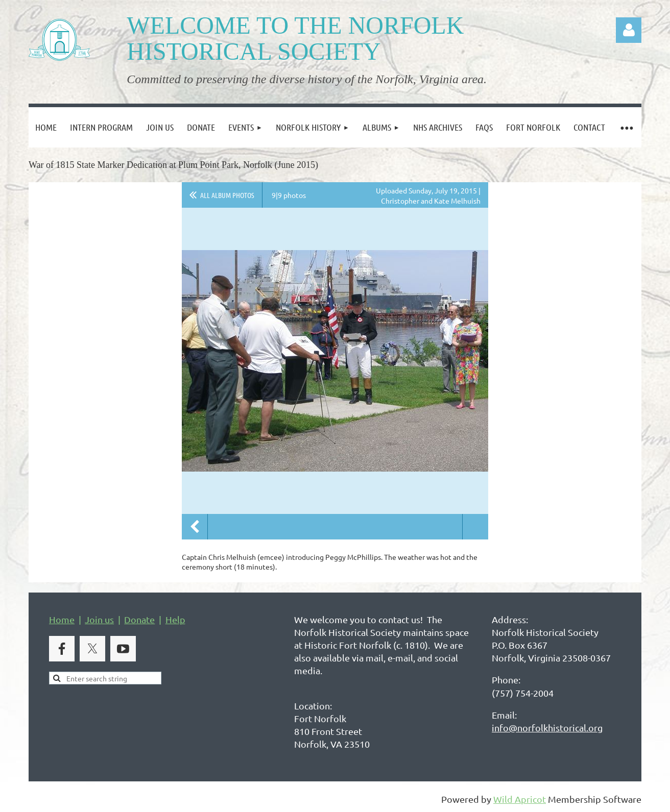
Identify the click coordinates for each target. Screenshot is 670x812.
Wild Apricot (520, 799)
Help (175, 619)
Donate (139, 619)
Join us (99, 619)
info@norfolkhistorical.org (547, 728)
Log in (629, 30)
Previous (195, 527)
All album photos (227, 195)
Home (62, 619)
